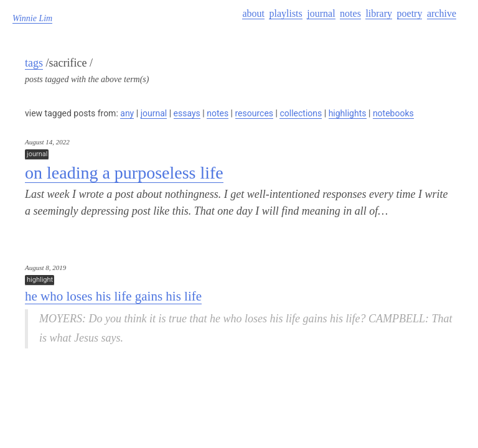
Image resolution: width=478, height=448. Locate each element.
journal (321, 13)
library (379, 13)
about (253, 13)
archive (442, 13)
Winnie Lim (32, 18)
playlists (285, 13)
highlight (40, 280)
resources (255, 113)
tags (34, 63)
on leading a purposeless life (124, 173)
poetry (410, 13)
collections (301, 113)
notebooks (393, 113)
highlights (348, 113)
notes (350, 13)
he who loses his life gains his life (113, 296)
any (127, 113)
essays (187, 113)
